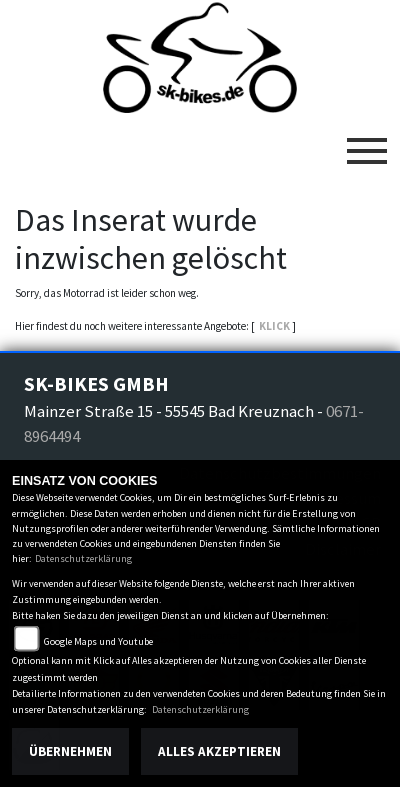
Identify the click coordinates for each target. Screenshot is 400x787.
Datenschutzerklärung (83, 558)
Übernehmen (70, 751)
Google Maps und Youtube (98, 641)
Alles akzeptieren (219, 751)
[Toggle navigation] (367, 143)
